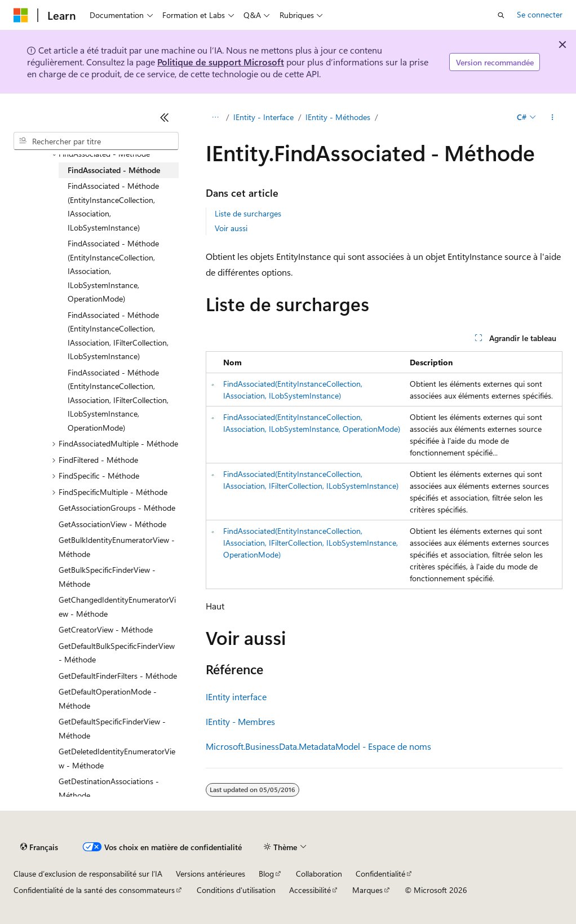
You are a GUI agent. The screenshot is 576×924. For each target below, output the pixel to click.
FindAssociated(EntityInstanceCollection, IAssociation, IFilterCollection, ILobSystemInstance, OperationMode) (311, 543)
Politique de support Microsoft (221, 62)
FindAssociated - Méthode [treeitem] (114, 170)
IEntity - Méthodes (338, 117)
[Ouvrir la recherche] (501, 15)
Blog (266, 874)
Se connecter (540, 14)
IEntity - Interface (263, 117)
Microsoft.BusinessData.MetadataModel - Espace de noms (318, 746)
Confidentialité (380, 874)
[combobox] (96, 141)
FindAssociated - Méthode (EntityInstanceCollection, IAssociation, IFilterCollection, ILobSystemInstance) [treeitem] (118, 336)
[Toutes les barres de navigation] (216, 117)
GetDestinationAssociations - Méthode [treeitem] (109, 788)
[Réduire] (165, 117)
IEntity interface (236, 697)
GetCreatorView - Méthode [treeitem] (106, 629)
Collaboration (319, 874)
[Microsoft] (21, 15)
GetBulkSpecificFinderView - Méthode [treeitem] (107, 577)
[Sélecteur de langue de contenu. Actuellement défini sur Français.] (39, 847)
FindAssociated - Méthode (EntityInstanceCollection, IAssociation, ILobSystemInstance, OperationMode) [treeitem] (113, 271)
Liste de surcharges (248, 213)
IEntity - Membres (240, 721)
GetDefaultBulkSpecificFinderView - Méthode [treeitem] (117, 653)
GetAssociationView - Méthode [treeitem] (112, 524)
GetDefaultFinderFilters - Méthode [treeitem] (118, 676)
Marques (367, 890)
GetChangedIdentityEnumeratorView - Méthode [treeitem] (117, 607)
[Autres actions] (553, 117)
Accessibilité (310, 890)
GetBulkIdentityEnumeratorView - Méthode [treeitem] (117, 547)
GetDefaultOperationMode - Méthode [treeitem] (108, 698)
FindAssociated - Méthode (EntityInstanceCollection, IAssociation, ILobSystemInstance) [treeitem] (113, 207)
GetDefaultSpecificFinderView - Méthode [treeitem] (112, 728)
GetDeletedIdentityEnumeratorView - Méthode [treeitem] (117, 758)
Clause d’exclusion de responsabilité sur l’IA (88, 874)
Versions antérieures (211, 874)
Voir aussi (231, 228)
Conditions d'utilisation (236, 890)
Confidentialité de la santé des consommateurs (94, 890)
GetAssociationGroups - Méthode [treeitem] (117, 508)
